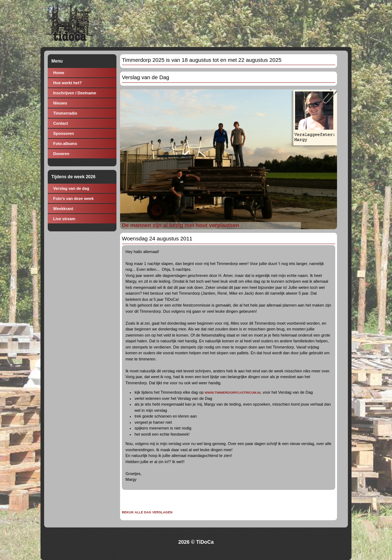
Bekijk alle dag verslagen (147, 512)
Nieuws (60, 103)
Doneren (61, 154)
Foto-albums (65, 144)
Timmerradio (65, 113)
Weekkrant (63, 209)
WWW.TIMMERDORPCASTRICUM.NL (233, 393)
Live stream (64, 219)
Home (59, 73)
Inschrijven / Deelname (75, 93)
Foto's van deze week (73, 198)
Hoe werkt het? (67, 83)
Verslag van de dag (71, 188)
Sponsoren (63, 133)
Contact (61, 123)
